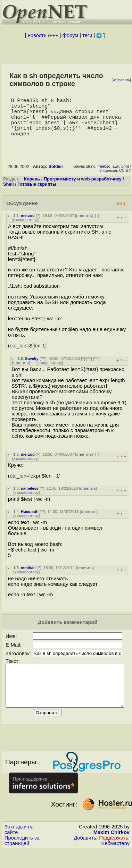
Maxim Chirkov (112, 850)
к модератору (26, 229)
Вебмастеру (116, 861)
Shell (9, 194)
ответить (84, 225)
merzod (28, 225)
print (125, 176)
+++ (54, 35)
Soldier (56, 176)
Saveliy (32, 368)
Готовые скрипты (37, 194)
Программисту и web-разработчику (83, 189)
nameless (30, 498)
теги (87, 35)
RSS (121, 213)
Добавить (85, 856)
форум (70, 35)
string (91, 176)
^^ (89, 368)
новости (37, 35)
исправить (121, 80)
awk (116, 176)
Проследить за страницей (22, 859)
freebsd (104, 176)
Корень (32, 189)
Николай (29, 521)
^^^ (97, 368)
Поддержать (114, 856)
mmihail (28, 578)
